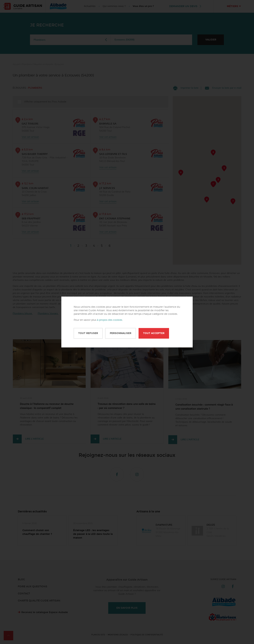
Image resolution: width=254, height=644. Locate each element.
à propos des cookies (110, 320)
